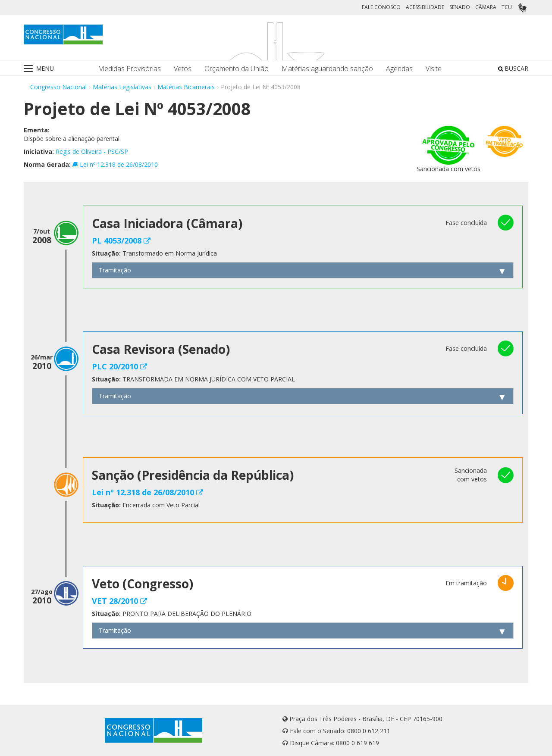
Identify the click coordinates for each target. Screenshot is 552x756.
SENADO (460, 7)
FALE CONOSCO (381, 7)
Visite (434, 69)
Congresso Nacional (58, 87)
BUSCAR (513, 68)
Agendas (399, 69)
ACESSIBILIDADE (425, 7)
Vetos (183, 69)
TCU (507, 7)
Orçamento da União (237, 69)
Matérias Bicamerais (186, 87)
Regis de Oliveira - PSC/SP (92, 152)
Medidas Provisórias (129, 69)
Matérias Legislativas (122, 87)
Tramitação (115, 270)
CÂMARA (486, 7)
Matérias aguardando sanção (327, 69)
